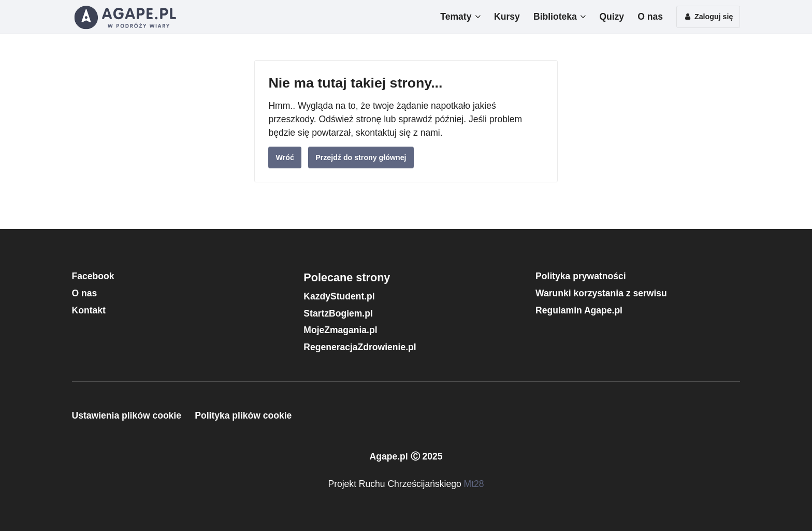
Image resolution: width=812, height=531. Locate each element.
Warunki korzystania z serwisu (601, 293)
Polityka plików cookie (243, 415)
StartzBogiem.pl (338, 313)
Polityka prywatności (581, 276)
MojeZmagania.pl (340, 330)
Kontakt (89, 310)
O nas (650, 17)
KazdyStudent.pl (339, 296)
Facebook (93, 276)
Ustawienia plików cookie (127, 415)
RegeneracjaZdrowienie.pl (360, 347)
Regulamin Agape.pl (579, 310)
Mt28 (474, 484)
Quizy (612, 17)
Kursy (507, 17)
